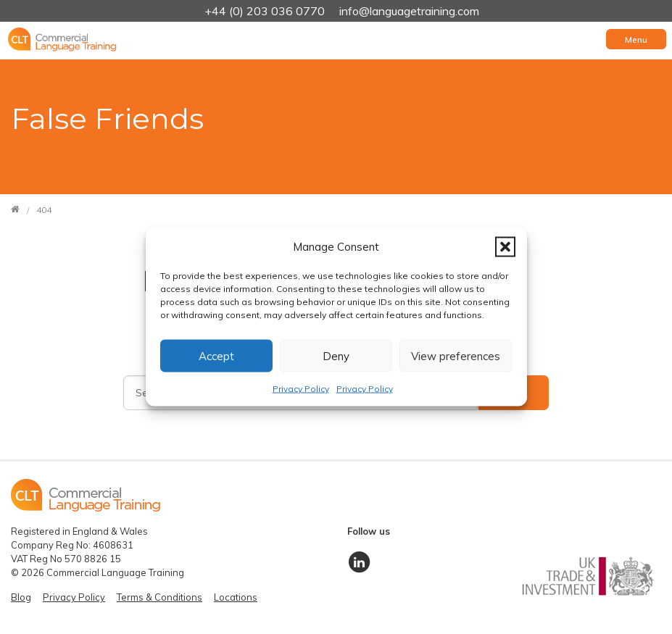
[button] (505, 246)
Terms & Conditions (159, 597)
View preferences (456, 355)
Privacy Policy (301, 389)
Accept (216, 355)
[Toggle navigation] (636, 39)
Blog (21, 597)
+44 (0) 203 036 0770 (266, 11)
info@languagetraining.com (409, 11)
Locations (236, 597)
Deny (336, 355)
